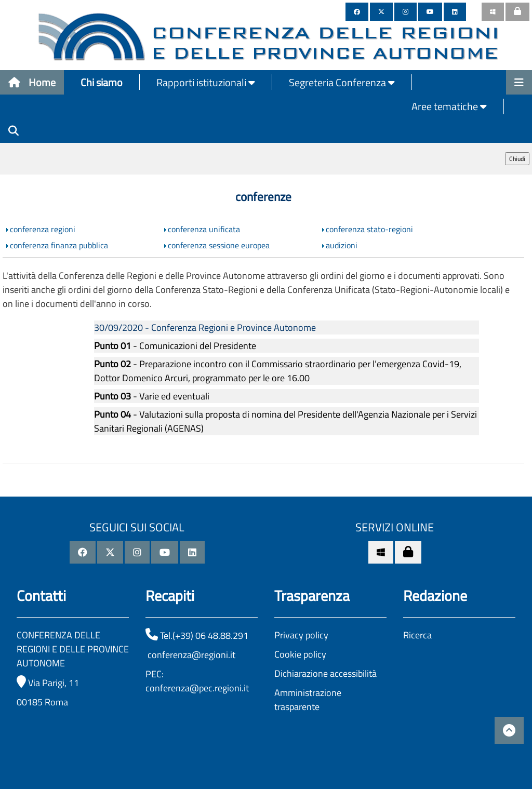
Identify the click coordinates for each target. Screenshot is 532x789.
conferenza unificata (204, 229)
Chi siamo (102, 82)
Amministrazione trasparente (308, 700)
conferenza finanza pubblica (59, 245)
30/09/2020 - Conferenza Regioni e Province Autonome (205, 327)
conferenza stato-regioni (369, 229)
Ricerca (417, 635)
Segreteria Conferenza (342, 82)
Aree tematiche (449, 106)
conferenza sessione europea (219, 245)
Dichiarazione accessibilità (325, 673)
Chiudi (517, 159)
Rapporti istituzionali (206, 82)
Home (32, 82)
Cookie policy (300, 654)
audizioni (342, 245)
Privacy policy (301, 635)
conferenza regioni (43, 229)
